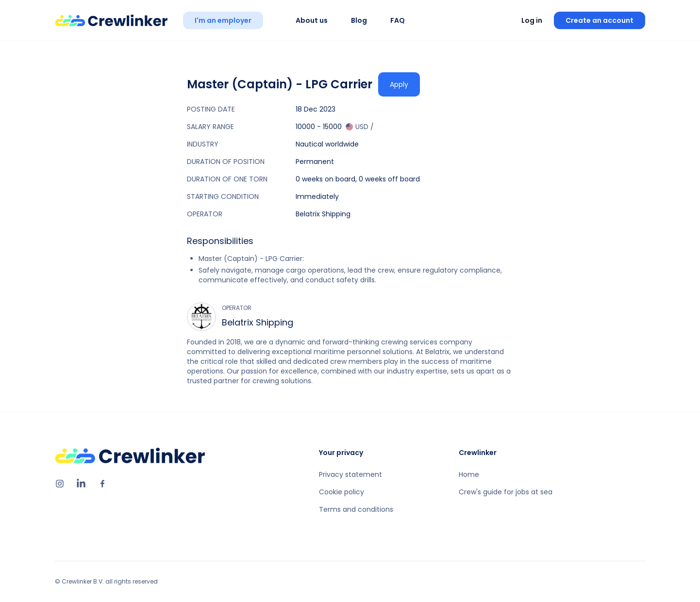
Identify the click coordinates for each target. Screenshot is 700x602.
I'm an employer (223, 20)
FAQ (398, 20)
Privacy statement (350, 474)
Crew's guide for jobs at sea (506, 492)
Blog (359, 20)
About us (312, 20)
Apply (399, 84)
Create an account (600, 20)
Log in (532, 20)
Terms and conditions (356, 509)
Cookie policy (342, 492)
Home (469, 474)
